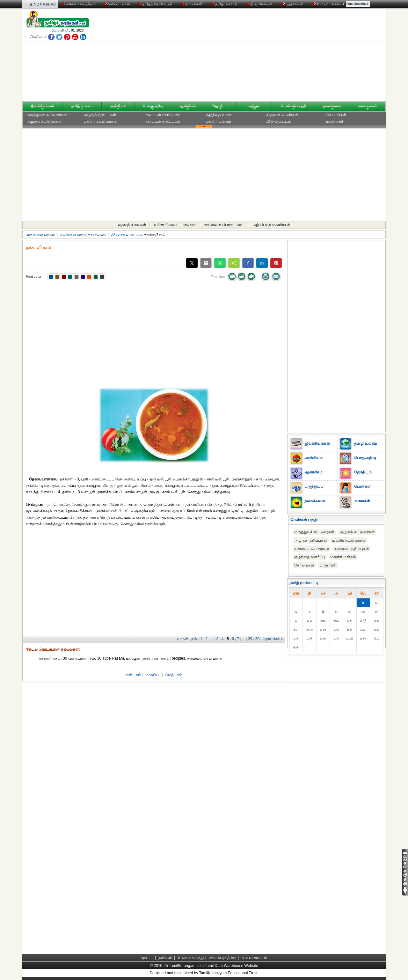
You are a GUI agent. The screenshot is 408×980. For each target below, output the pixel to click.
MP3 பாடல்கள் (327, 4)
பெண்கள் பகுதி (293, 106)
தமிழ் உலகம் (82, 106)
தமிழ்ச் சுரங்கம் (43, 4)
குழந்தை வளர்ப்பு (221, 115)
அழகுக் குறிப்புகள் (100, 115)
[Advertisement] (265, 56)
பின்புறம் (133, 675)
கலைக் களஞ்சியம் (79, 4)
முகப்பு (153, 675)
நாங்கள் (165, 958)
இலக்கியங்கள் (42, 106)
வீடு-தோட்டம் (279, 121)
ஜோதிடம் (220, 106)
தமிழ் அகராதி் (225, 4)
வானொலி (192, 4)
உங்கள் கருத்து (191, 958)
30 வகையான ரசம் (127, 234)
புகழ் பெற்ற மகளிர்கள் (270, 225)
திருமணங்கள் (260, 4)
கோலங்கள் (336, 115)
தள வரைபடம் (255, 958)
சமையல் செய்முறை (163, 115)
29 (250, 639)
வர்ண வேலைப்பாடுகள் (175, 225)
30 (257, 639)
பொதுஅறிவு (153, 106)
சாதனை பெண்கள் (282, 115)
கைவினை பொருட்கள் (223, 225)
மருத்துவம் (254, 106)
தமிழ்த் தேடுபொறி (155, 4)
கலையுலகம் (368, 106)
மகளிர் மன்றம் (218, 121)
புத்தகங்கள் (293, 4)
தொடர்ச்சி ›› (273, 639)
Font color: (34, 276)
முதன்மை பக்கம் (40, 234)
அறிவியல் (118, 106)
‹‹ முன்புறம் (187, 639)
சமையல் (98, 234)
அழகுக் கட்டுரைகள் (44, 121)
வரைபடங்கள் (117, 4)
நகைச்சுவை (332, 106)
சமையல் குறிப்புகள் (163, 121)
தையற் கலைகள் (132, 225)
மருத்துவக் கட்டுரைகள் (47, 115)
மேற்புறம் (174, 675)
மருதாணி (335, 121)
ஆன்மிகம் (187, 106)
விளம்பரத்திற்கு (223, 958)
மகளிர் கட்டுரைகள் (100, 121)
